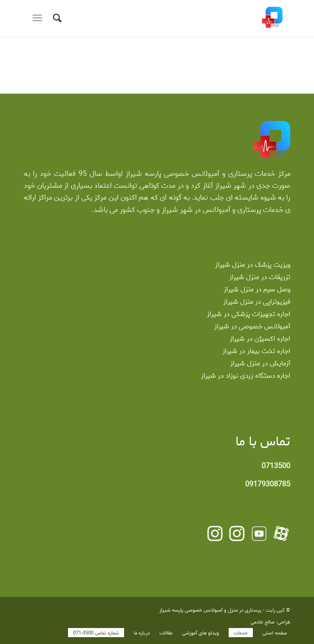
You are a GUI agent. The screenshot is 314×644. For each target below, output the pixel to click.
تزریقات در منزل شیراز (260, 277)
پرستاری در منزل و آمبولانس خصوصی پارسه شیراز (210, 610)
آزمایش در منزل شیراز (260, 364)
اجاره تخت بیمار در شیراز (256, 351)
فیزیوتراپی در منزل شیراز (257, 302)
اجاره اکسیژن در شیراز (260, 339)
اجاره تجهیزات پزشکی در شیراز (249, 314)
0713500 (276, 466)
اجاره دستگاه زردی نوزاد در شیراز (246, 376)
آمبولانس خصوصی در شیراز (252, 327)
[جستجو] (56, 18)
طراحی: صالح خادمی (270, 622)
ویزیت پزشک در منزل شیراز (253, 265)
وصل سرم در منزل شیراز (257, 290)
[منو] (39, 18)
